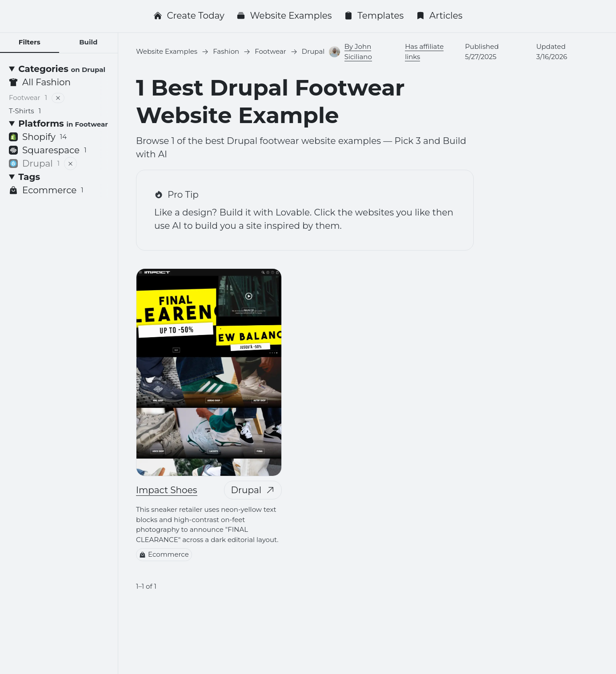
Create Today (189, 16)
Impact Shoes (167, 490)
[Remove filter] (58, 98)
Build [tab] (88, 42)
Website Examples (284, 16)
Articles (439, 16)
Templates (374, 16)
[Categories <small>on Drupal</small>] (59, 69)
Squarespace (48, 150)
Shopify (38, 137)
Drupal (253, 490)
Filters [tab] (30, 42)
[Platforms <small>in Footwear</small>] (59, 124)
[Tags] (59, 177)
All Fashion (40, 82)
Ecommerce (164, 554)
